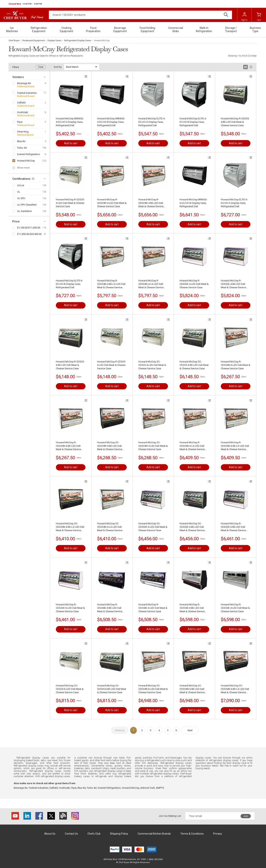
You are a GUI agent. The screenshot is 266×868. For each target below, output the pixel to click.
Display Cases (54, 41)
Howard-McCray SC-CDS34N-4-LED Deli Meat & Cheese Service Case (153, 446)
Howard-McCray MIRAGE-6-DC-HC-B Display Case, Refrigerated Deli (194, 203)
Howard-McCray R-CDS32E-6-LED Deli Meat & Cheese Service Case (70, 608)
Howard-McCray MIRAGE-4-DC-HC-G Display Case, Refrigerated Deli (70, 122)
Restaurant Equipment (34, 41)
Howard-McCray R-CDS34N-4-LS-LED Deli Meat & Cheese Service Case (151, 284)
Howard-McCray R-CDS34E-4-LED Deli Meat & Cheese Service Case (235, 608)
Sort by (58, 67)
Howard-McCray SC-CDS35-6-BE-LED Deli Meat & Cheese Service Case (112, 689)
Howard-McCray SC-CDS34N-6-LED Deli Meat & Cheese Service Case (153, 689)
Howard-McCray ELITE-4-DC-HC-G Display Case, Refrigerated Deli (152, 122)
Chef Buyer (14, 41)
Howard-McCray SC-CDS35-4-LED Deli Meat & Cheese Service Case (152, 365)
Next (190, 730)
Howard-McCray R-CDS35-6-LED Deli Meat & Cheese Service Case (111, 365)
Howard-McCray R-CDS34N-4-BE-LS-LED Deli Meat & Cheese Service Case (111, 284)
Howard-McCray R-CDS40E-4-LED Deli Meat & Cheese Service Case (153, 608)
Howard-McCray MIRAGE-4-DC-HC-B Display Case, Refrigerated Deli (111, 122)
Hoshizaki (23, 112)
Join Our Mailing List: (170, 816)
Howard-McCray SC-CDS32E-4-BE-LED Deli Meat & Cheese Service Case (192, 527)
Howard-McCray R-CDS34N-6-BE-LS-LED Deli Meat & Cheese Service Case (235, 446)
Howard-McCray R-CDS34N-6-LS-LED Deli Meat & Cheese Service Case (192, 446)
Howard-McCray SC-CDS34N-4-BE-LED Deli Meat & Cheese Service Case (110, 446)
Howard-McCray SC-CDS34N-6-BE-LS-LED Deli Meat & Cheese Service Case (235, 689)
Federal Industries (27, 93)
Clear (41, 67)
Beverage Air (24, 83)
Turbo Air (22, 148)
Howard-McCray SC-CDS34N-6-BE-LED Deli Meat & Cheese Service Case (192, 689)
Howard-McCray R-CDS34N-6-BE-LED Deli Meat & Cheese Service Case (68, 446)
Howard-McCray (26, 161)
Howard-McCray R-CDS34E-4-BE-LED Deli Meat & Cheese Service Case (192, 608)
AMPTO (160, 788)
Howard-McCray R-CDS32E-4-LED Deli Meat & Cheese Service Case (194, 284)
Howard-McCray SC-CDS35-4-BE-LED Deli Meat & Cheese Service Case (194, 365)
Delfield (21, 103)
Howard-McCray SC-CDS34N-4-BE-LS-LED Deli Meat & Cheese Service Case (70, 527)
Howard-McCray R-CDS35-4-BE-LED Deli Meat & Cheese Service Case (235, 122)
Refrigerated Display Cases (78, 41)
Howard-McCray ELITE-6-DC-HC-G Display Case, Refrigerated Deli (234, 203)
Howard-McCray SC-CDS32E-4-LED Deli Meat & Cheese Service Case (153, 527)
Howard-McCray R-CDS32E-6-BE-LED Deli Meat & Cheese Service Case (233, 527)
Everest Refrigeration (28, 154)
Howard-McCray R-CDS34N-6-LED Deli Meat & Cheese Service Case (236, 365)
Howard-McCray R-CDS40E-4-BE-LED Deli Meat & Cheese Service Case (110, 608)
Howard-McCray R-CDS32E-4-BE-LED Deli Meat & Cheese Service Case (233, 284)
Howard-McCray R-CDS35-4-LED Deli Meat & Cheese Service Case (70, 203)
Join (246, 816)
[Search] (140, 15)
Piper (20, 122)
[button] (25, 4)
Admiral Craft (148, 788)
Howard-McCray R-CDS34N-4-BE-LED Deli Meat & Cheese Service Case (151, 203)
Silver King (23, 132)
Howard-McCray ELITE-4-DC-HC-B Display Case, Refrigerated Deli (193, 122)
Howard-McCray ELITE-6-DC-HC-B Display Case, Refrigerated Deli (69, 284)
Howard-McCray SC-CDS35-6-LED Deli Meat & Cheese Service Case (70, 689)
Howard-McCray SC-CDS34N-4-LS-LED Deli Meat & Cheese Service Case (110, 527)
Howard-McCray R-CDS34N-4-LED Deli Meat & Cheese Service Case (112, 203)
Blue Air (21, 141)
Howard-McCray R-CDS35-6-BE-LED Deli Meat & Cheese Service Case (70, 365)
